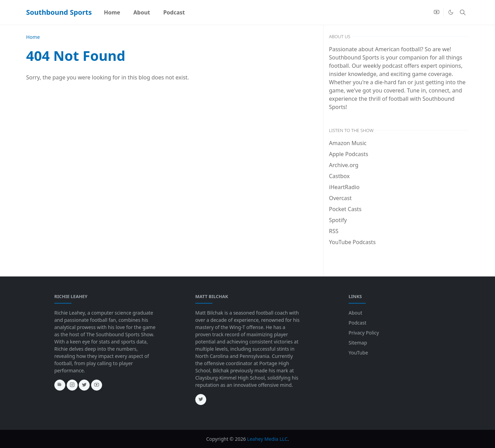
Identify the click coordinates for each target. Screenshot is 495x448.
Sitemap (358, 343)
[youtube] (437, 12)
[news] (60, 385)
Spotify (338, 220)
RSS (334, 231)
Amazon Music (348, 143)
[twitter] (84, 385)
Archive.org (344, 165)
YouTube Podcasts (352, 242)
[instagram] (72, 385)
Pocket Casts (345, 209)
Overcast (340, 198)
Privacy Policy (364, 333)
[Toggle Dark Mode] (451, 12)
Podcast (357, 323)
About (355, 313)
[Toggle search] (463, 12)
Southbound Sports (59, 12)
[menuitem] (112, 12)
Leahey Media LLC (267, 439)
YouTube (358, 353)
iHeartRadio (344, 187)
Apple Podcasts (349, 154)
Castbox (339, 176)
